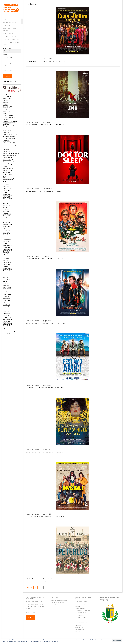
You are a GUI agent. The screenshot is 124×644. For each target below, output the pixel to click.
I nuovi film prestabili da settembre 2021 (40, 189)
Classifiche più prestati (9, 122)
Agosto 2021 (6, 300)
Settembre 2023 (7, 250)
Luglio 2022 (6, 277)
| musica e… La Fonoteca (83, 611)
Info (5, 20)
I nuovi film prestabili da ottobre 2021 (39, 59)
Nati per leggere (7, 151)
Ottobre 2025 (7, 197)
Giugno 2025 (6, 205)
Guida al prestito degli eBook (11, 44)
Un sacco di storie (8, 179)
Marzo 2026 (6, 186)
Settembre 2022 (7, 273)
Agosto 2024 (6, 226)
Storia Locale (8, 34)
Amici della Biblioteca (11, 40)
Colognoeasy (104, 600)
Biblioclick (78, 625)
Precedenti (30, 587)
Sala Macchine (7, 170)
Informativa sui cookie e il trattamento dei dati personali (45, 641)
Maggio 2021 (7, 307)
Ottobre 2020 (7, 322)
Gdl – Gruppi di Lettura (9, 134)
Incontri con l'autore (8, 136)
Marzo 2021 (6, 311)
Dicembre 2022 (7, 267)
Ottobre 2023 (7, 247)
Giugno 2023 (6, 256)
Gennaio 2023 (7, 264)
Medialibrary (79, 632)
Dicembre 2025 (7, 192)
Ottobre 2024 (7, 222)
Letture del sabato (8, 143)
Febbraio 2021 (7, 313)
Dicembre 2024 (7, 218)
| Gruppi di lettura (81, 608)
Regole (5, 166)
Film (63, 61)
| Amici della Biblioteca (82, 613)
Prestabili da (6, 158)
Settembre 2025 (7, 199)
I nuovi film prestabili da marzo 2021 (38, 514)
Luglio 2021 (6, 303)
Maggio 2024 (7, 233)
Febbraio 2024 (7, 239)
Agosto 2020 (6, 326)
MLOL (5, 147)
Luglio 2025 (6, 203)
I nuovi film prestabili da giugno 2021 (38, 321)
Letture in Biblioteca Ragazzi (11, 145)
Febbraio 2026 (7, 188)
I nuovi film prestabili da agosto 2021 (38, 122)
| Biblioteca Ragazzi (81, 602)
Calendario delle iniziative (9, 24)
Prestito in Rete (7, 160)
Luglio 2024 (6, 228)
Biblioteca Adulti (7, 115)
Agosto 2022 (6, 275)
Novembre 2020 (7, 319)
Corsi (4, 128)
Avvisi (5, 103)
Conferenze (6, 124)
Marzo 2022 (6, 286)
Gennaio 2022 (7, 290)
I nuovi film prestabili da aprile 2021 (38, 450)
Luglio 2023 (6, 254)
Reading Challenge (8, 164)
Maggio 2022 (7, 281)
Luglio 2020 (6, 328)
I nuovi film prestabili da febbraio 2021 (39, 578)
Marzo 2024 (6, 237)
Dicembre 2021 (7, 292)
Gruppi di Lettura (9, 37)
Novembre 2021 (7, 294)
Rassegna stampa (8, 162)
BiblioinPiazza (7, 111)
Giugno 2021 (6, 305)
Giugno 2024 (6, 231)
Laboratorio (6, 141)
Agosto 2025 (6, 201)
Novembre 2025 (7, 195)
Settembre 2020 (7, 324)
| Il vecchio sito (80, 615)
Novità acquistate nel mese (10, 153)
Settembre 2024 (7, 224)
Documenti (6, 130)
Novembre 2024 (7, 220)
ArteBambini (6, 98)
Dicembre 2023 (7, 243)
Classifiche (6, 119)
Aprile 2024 (6, 235)
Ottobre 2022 (7, 271)
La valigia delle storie (9, 138)
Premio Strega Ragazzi (9, 155)
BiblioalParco (7, 107)
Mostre (5, 149)
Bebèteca (6, 105)
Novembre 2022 (7, 269)
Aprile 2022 (6, 283)
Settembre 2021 (7, 298)
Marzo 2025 (6, 211)
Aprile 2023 (6, 258)
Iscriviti (7, 76)
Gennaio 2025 (7, 216)
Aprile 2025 (6, 209)
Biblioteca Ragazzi (10, 28)
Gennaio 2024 (7, 241)
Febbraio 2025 (7, 214)
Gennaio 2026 (7, 190)
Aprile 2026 (6, 184)
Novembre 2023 (7, 245)
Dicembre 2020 (7, 317)
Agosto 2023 (6, 252)
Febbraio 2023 (7, 262)
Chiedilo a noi (79, 627)
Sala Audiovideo (7, 168)
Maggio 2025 (7, 207)
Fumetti (5, 132)
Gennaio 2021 (7, 315)
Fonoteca (7, 31)
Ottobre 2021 (7, 296)
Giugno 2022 (6, 279)
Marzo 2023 (6, 260)
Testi (4, 177)
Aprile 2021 (6, 309)
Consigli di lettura (8, 126)
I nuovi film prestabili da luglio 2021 (38, 256)
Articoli (5, 100)
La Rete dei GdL (80, 630)
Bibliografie (6, 109)
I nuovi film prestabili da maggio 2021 (39, 385)
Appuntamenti (7, 96)
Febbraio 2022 (7, 288)
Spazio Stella (6, 172)
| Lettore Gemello (81, 617)
